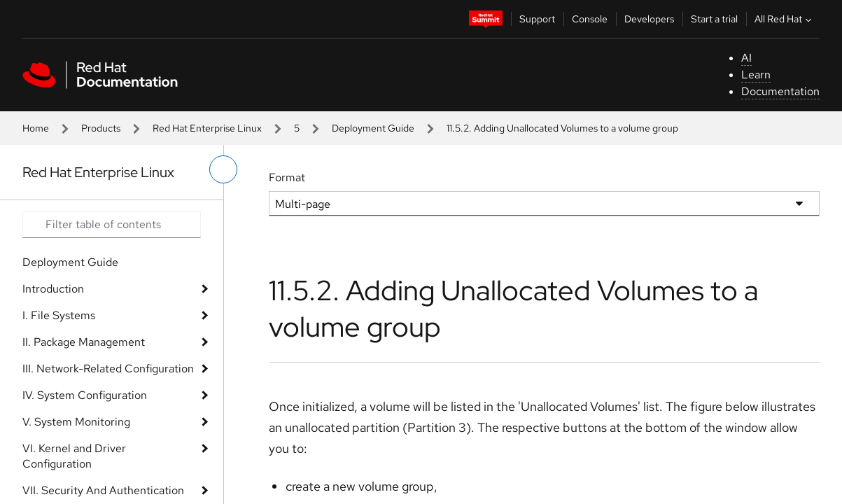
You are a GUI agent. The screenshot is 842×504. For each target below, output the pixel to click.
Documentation (780, 91)
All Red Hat (785, 19)
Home (36, 128)
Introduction (53, 289)
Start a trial (714, 19)
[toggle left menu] (223, 169)
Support (537, 19)
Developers (649, 19)
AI (746, 58)
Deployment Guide (373, 128)
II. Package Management (84, 342)
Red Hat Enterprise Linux (207, 128)
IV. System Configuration (85, 395)
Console (590, 19)
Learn (756, 75)
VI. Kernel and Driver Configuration (74, 456)
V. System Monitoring (76, 422)
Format (287, 177)
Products (101, 128)
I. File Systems (59, 315)
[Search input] (112, 225)
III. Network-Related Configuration (108, 369)
